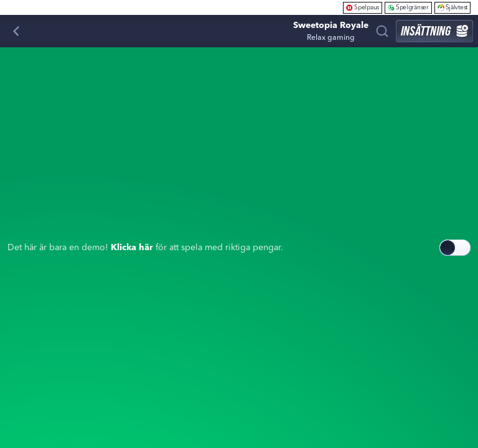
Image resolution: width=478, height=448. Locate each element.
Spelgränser (408, 7)
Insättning (434, 31)
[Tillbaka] (16, 31)
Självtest (452, 7)
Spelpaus (363, 7)
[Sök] (382, 31)
